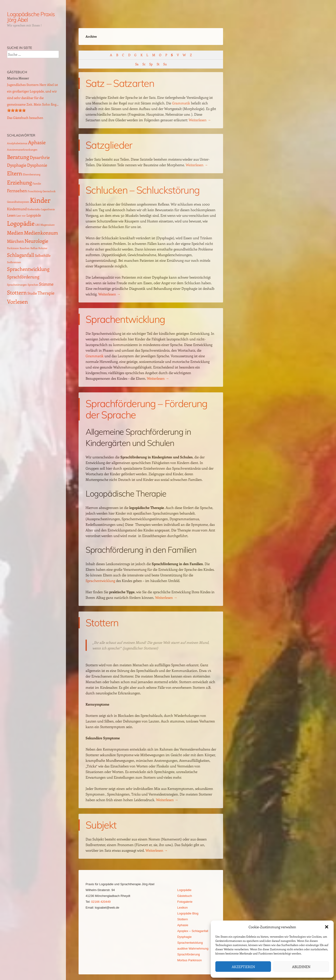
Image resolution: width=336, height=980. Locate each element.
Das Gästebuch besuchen (25, 118)
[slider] (16, 110)
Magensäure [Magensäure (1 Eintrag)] (47, 225)
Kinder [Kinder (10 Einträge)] (40, 200)
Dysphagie (184, 937)
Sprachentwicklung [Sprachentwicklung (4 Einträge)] (28, 269)
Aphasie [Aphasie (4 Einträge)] (37, 142)
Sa (137, 64)
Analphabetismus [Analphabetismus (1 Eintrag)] (17, 143)
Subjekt (101, 825)
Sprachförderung (189, 954)
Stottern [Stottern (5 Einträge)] (17, 292)
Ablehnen (301, 967)
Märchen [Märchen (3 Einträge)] (15, 241)
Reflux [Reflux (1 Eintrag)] (34, 248)
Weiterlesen (200, 120)
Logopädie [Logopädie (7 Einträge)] (21, 223)
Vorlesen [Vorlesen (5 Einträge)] (17, 301)
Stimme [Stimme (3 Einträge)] (46, 284)
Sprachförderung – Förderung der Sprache (146, 409)
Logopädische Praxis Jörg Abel (31, 17)
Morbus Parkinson (190, 960)
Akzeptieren (243, 967)
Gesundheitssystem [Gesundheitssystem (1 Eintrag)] (18, 202)
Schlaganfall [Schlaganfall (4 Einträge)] (21, 255)
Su (165, 64)
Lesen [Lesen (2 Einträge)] (11, 215)
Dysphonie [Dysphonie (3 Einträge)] (37, 165)
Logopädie (184, 890)
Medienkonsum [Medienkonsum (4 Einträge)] (41, 233)
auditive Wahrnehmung (193, 949)
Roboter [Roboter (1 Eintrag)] (43, 248)
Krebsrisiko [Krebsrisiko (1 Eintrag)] (34, 209)
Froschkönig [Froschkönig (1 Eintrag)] (35, 191)
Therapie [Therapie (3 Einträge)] (46, 293)
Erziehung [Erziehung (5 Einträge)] (19, 182)
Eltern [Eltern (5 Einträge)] (14, 173)
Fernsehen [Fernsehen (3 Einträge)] (17, 190)
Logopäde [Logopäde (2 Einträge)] (34, 215)
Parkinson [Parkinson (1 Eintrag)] (13, 248)
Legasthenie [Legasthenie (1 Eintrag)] (48, 209)
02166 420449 (101, 902)
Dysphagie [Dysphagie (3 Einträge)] (17, 165)
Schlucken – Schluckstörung (143, 190)
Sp (151, 64)
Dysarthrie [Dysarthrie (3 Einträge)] (40, 157)
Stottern (102, 623)
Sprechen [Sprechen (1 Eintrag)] (33, 285)
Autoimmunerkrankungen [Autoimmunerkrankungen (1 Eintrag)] (22, 150)
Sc (144, 64)
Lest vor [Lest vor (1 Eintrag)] (21, 216)
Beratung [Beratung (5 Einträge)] (18, 157)
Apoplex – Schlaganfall (193, 931)
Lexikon (182, 908)
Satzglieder (109, 145)
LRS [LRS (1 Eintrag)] (38, 225)
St (158, 64)
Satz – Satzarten (120, 83)
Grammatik (181, 103)
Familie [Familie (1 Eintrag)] (37, 184)
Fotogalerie (185, 902)
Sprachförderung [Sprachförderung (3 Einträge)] (23, 277)
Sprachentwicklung (125, 319)
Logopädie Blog (188, 913)
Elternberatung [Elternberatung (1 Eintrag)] (31, 174)
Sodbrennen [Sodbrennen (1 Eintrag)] (14, 262)
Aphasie (183, 925)
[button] (327, 927)
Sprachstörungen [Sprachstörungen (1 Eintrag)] (17, 285)
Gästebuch (185, 896)
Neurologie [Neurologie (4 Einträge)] (36, 241)
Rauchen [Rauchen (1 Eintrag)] (25, 248)
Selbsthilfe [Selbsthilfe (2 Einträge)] (43, 255)
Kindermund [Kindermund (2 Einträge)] (17, 209)
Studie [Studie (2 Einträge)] (32, 293)
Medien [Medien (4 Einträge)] (15, 233)
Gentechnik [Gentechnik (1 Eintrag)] (49, 191)
